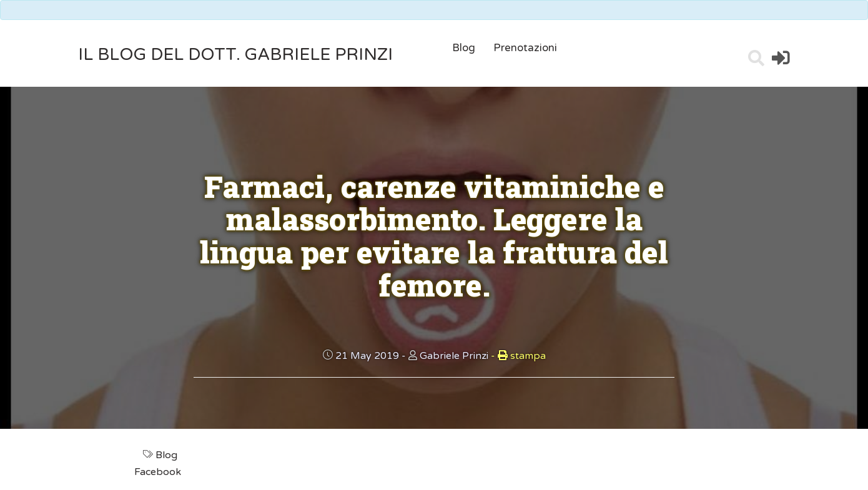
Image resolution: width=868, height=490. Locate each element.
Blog (464, 48)
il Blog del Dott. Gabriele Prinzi (235, 55)
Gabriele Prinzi (454, 356)
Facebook (159, 472)
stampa (518, 356)
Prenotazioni (525, 48)
